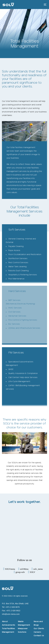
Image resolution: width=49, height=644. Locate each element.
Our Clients (39, 629)
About (5, 622)
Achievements (8, 625)
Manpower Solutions (23, 630)
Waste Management (24, 623)
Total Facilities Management (8, 630)
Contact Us (39, 636)
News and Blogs (38, 623)
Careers (37, 632)
